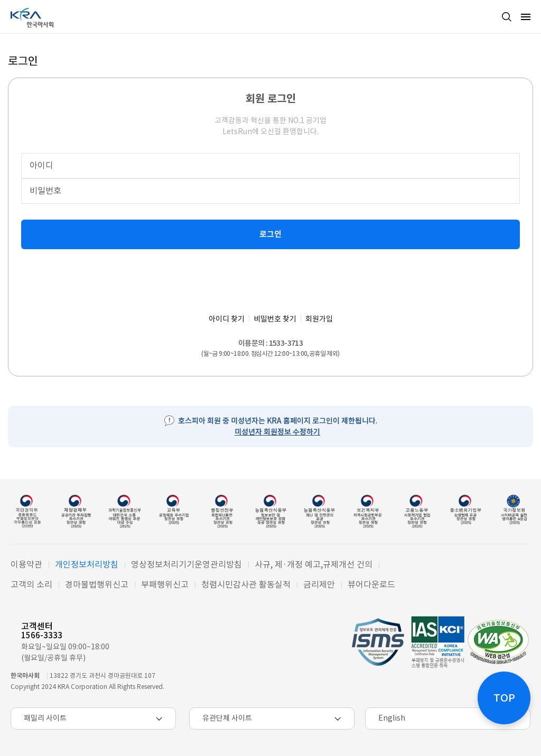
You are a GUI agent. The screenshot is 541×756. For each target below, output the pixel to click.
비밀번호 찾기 (275, 319)
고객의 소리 (31, 584)
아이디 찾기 (227, 319)
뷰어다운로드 (371, 584)
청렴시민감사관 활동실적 (246, 584)
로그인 (270, 234)
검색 (507, 17)
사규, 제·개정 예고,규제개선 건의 (314, 564)
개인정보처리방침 (87, 564)
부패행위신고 (165, 584)
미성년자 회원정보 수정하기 (277, 432)
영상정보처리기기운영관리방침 (186, 564)
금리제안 (319, 584)
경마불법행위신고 (97, 584)
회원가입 (319, 319)
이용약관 (26, 564)
